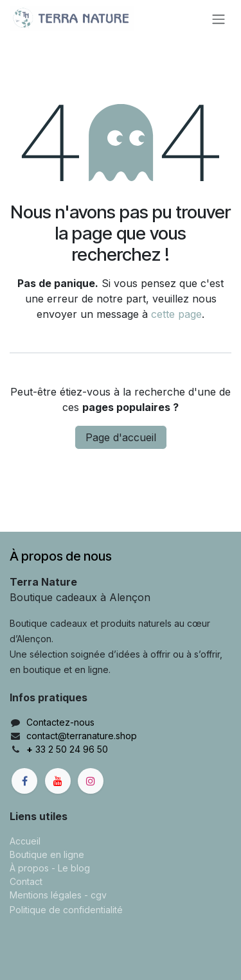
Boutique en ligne (47, 854)
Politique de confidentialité (66, 910)
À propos (29, 868)
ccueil (28, 841)
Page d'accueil (121, 437)
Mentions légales (46, 895)
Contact (26, 881)
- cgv (95, 895)
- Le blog (71, 868)
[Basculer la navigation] (219, 19)
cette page (176, 314)
